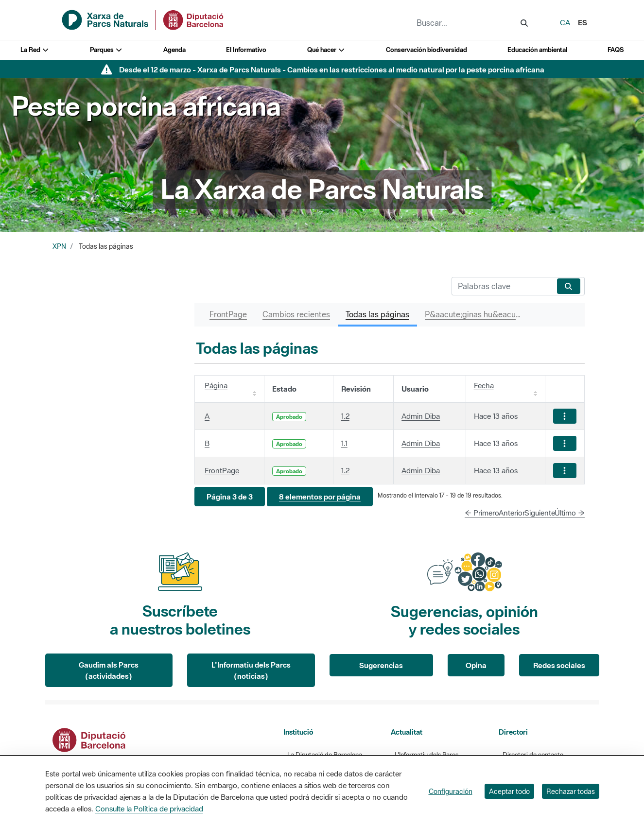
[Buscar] (502, 286)
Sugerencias (381, 665)
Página (216, 385)
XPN (59, 246)
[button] (230, 497)
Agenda (174, 50)
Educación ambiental (537, 50)
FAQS (616, 50)
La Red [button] (35, 50)
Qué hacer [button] (326, 50)
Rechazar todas (571, 791)
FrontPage (222, 470)
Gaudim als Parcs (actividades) (109, 670)
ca (565, 22)
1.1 (344, 443)
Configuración (451, 791)
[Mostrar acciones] (565, 416)
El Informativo (246, 50)
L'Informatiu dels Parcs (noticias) (251, 670)
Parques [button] (106, 50)
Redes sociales (559, 665)
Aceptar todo (509, 791)
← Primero (482, 513)
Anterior (512, 513)
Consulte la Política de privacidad (149, 809)
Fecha (484, 385)
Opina (476, 665)
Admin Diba (421, 416)
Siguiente (540, 513)
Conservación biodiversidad (426, 50)
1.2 (345, 416)
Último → (570, 513)
